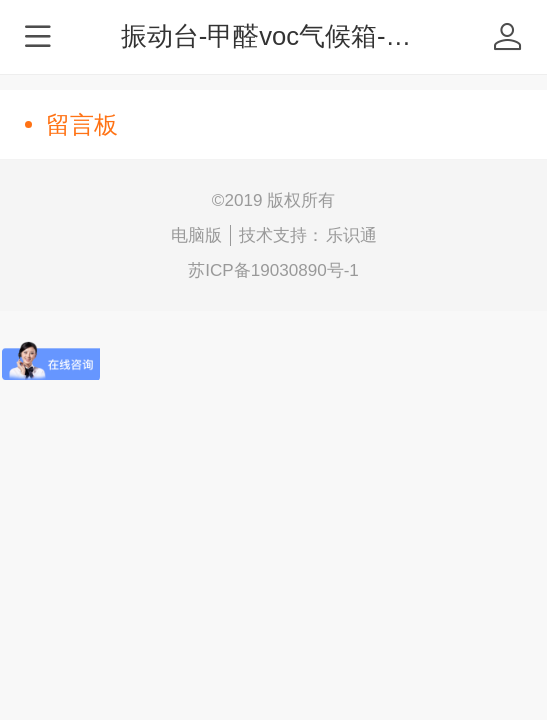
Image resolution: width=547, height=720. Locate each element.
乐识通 (351, 235)
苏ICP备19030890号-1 (273, 270)
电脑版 (196, 235)
